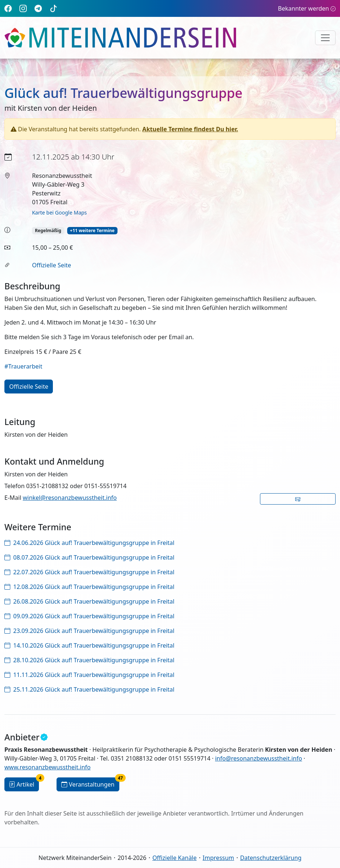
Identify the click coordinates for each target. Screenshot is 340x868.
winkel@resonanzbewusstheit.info (70, 498)
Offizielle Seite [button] (29, 387)
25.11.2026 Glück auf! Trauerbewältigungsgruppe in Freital (89, 689)
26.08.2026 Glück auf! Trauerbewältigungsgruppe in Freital (89, 601)
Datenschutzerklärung (271, 858)
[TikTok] (54, 8)
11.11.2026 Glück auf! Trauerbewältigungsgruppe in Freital (89, 675)
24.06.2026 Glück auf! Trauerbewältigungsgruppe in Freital (89, 543)
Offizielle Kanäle (175, 858)
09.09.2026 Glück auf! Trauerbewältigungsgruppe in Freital (89, 616)
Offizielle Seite (51, 265)
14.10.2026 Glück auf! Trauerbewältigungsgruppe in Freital (89, 645)
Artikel (24, 783)
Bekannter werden (307, 8)
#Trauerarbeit (23, 366)
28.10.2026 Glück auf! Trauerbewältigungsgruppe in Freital (89, 660)
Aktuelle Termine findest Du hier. (190, 129)
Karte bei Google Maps (59, 213)
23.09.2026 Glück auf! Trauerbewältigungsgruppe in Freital (89, 631)
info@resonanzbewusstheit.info (259, 758)
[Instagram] (23, 8)
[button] (298, 499)
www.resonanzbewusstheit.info (48, 767)
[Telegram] (38, 8)
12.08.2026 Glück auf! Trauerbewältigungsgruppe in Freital (89, 587)
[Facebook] (8, 8)
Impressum (218, 858)
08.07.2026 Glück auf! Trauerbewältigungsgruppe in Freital (89, 557)
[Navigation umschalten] (325, 38)
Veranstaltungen (90, 783)
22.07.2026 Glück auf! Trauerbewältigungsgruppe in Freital (89, 572)
